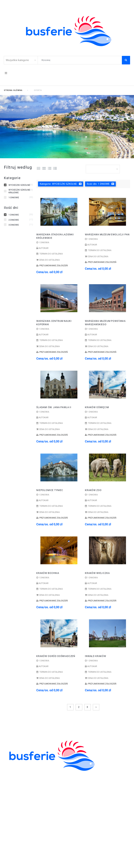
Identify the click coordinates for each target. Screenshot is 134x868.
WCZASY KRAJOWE (17, 793)
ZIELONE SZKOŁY (15, 782)
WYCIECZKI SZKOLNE (18, 778)
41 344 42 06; (16, 804)
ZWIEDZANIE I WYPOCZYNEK (23, 786)
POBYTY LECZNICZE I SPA (21, 797)
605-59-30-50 (35, 804)
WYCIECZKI (11, 789)
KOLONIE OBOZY (15, 775)
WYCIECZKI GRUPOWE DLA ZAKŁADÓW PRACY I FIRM (39, 801)
